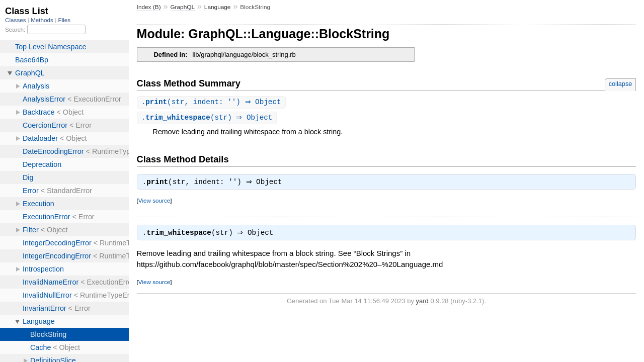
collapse (621, 84)
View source (154, 202)
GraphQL (182, 7)
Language (218, 7)
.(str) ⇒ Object (208, 118)
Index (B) (149, 7)
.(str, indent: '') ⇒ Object (213, 102)
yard (422, 304)
